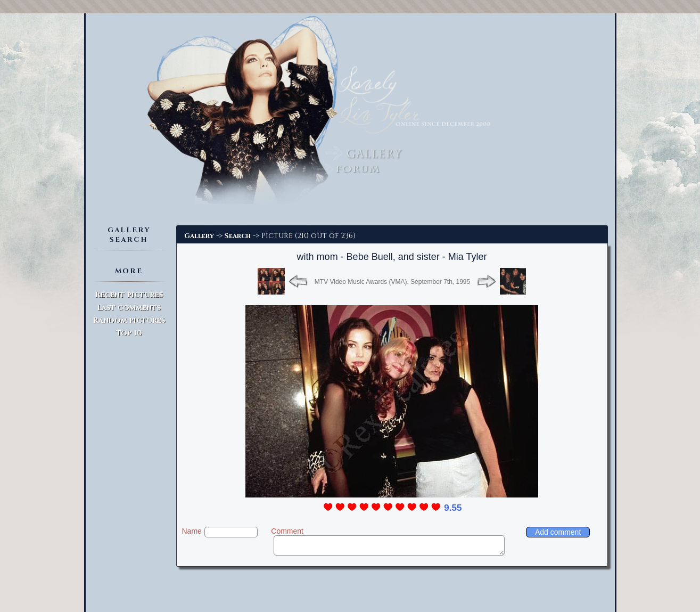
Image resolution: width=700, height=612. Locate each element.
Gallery (199, 236)
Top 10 (129, 333)
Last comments (129, 308)
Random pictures (129, 320)
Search (238, 236)
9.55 (453, 508)
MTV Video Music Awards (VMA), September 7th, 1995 (392, 282)
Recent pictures (129, 295)
